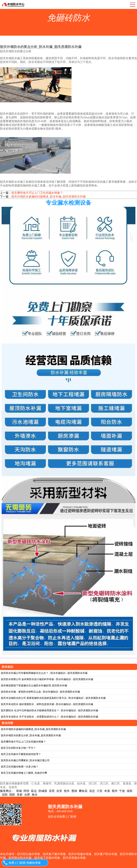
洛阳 (130, 791)
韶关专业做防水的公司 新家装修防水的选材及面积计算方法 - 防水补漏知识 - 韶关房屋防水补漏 (53, 698)
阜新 (20, 795)
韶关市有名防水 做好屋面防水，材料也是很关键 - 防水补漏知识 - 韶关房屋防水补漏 (47, 704)
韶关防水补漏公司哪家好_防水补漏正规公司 (25, 760)
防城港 (43, 791)
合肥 (27, 795)
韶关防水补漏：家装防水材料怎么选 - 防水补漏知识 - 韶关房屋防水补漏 (40, 692)
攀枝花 (83, 791)
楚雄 (74, 791)
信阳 (5, 795)
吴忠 (92, 791)
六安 (100, 791)
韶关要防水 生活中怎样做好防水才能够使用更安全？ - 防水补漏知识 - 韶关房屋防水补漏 (50, 710)
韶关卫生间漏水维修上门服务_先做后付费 (24, 773)
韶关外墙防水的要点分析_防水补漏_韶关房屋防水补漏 (31, 735)
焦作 (67, 791)
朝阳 (12, 795)
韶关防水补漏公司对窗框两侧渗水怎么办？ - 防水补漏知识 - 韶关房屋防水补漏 (44, 673)
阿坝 (26, 791)
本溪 (107, 791)
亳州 (115, 791)
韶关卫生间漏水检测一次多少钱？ (20, 767)
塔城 (19, 791)
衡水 (35, 795)
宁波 (122, 791)
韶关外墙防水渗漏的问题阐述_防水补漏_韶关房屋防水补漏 (49, 197)
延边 (34, 791)
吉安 (59, 791)
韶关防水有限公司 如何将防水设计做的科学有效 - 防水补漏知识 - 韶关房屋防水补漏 (47, 679)
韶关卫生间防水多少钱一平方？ (18, 748)
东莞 (52, 791)
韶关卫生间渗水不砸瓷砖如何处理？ (21, 754)
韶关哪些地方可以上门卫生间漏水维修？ (37, 193)
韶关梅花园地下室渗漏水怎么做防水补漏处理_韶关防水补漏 (34, 686)
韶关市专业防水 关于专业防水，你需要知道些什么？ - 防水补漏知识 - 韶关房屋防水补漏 (50, 717)
